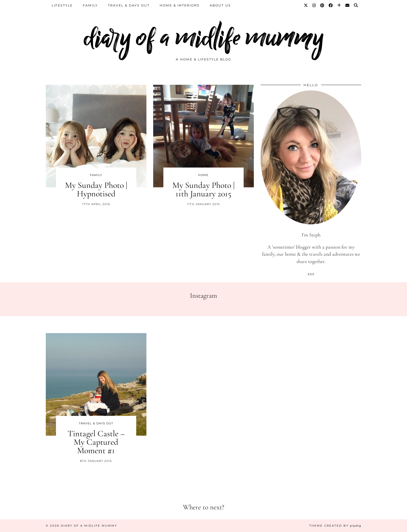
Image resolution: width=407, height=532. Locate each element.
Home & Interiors (180, 5)
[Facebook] (331, 5)
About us (220, 5)
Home (203, 175)
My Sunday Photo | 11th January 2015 (203, 189)
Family (90, 5)
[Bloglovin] (339, 5)
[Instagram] (314, 5)
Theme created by (335, 526)
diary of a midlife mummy (204, 37)
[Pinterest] (322, 5)
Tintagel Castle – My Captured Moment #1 (96, 442)
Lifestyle (62, 5)
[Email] (348, 5)
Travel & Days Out (129, 5)
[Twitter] (306, 5)
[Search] (356, 5)
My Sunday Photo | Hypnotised (96, 189)
